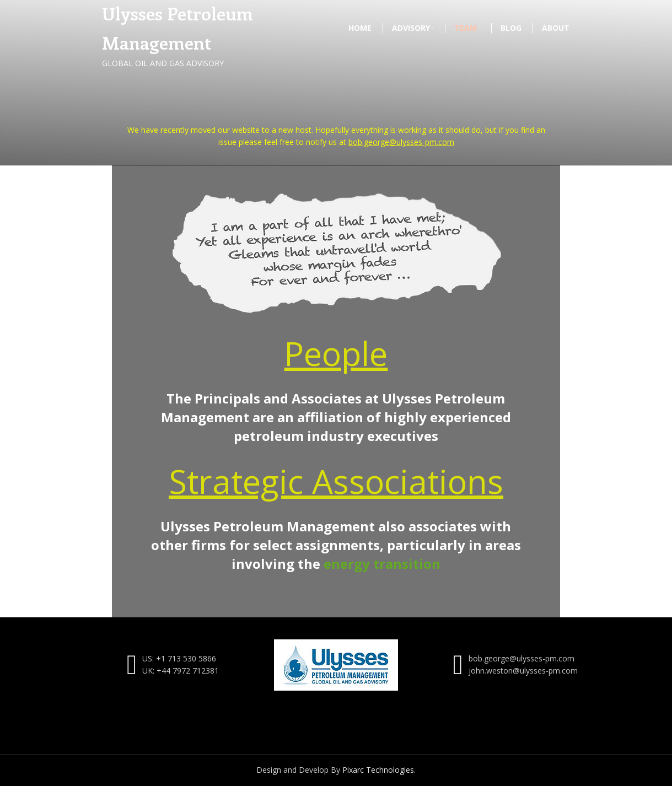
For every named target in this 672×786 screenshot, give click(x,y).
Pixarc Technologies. (379, 770)
